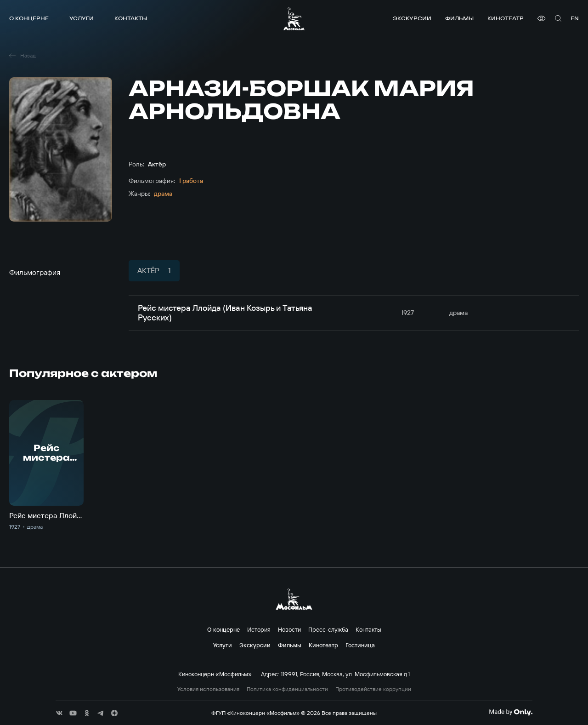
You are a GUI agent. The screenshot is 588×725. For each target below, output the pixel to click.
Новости (289, 629)
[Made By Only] (511, 712)
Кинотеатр (506, 18)
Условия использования (208, 689)
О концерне (29, 18)
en (575, 18)
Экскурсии (412, 18)
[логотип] (294, 19)
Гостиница (360, 645)
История (259, 629)
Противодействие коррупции (373, 689)
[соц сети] (59, 713)
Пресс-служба (328, 629)
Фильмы (459, 18)
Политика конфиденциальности (287, 689)
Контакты (131, 18)
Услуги (82, 18)
